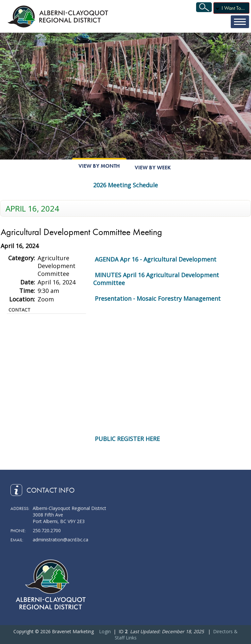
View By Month (99, 166)
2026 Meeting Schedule (125, 185)
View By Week (153, 168)
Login (105, 631)
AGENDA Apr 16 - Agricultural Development (156, 259)
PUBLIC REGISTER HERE (127, 439)
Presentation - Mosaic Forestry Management (158, 298)
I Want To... (233, 8)
